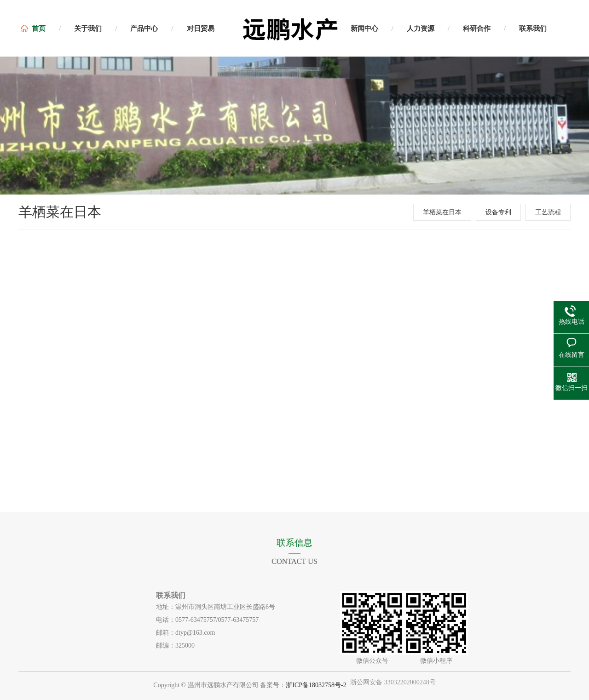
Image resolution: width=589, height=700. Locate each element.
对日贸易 (201, 29)
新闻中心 (364, 29)
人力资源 (421, 29)
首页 (39, 29)
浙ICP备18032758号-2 (316, 685)
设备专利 (498, 212)
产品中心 (144, 29)
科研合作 (477, 29)
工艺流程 (548, 212)
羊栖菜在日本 (442, 212)
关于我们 (88, 29)
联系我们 (533, 29)
